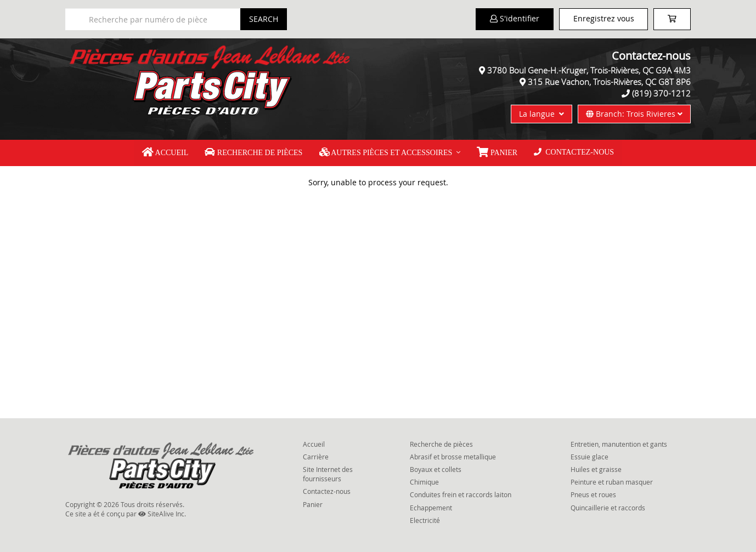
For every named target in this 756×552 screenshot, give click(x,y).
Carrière (316, 457)
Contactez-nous (574, 152)
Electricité (425, 520)
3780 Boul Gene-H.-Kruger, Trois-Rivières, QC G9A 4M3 (589, 70)
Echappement (431, 507)
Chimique (424, 482)
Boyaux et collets (436, 469)
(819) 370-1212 (661, 93)
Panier (313, 504)
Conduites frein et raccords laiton (461, 494)
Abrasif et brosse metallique (453, 457)
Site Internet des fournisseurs (328, 474)
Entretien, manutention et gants (619, 444)
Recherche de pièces (253, 152)
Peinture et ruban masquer (612, 482)
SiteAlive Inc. (162, 514)
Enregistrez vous (603, 18)
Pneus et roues (593, 494)
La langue (541, 114)
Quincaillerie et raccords (608, 507)
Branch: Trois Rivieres (634, 114)
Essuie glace (589, 457)
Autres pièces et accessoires (386, 152)
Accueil (165, 152)
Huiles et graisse (596, 469)
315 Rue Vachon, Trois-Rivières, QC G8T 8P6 (609, 82)
